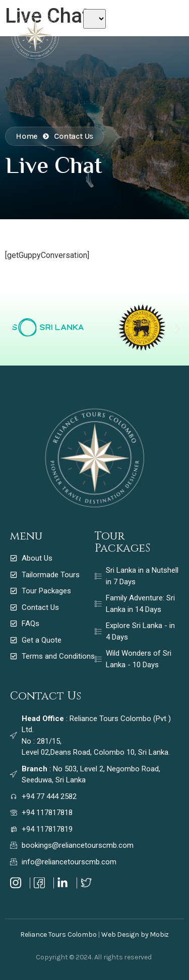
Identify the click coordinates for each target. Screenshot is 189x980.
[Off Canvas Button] (165, 29)
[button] (11, 329)
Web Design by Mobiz (135, 934)
